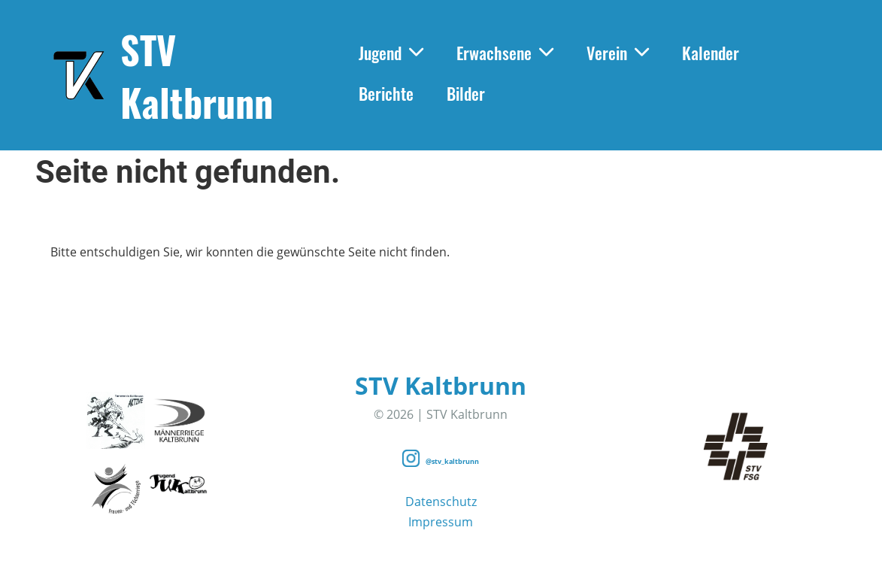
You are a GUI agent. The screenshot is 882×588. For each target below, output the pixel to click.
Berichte (386, 93)
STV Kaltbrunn (197, 75)
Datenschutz (441, 502)
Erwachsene (505, 53)
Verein (618, 53)
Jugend (391, 53)
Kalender (711, 53)
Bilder (466, 93)
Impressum (441, 522)
